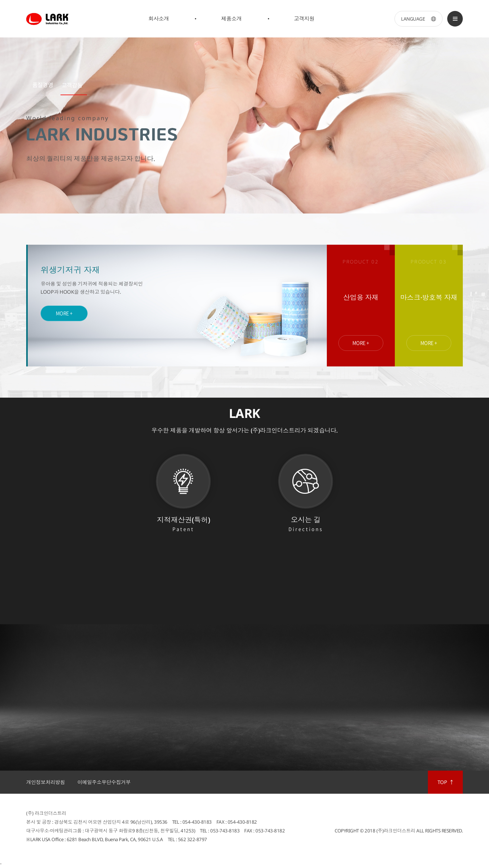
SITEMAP (455, 19)
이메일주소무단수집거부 (104, 782)
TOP (442, 782)
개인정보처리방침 (46, 782)
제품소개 (231, 19)
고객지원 (304, 19)
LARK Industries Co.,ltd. (48, 19)
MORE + (64, 312)
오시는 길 (306, 524)
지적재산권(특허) (183, 524)
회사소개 (159, 19)
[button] (41, 87)
